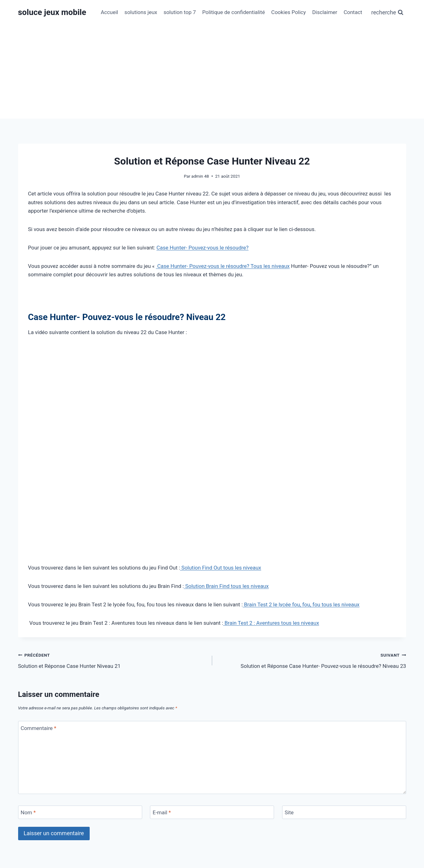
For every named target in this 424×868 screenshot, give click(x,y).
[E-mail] (212, 812)
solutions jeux (141, 12)
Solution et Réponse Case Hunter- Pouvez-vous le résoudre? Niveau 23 (312, 660)
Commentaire (38, 728)
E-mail (162, 812)
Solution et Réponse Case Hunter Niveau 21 (112, 660)
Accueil (109, 12)
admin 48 (200, 176)
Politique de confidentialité (234, 12)
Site (289, 812)
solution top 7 (180, 12)
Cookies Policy (289, 12)
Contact (353, 12)
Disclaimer (325, 12)
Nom (28, 812)
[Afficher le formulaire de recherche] (387, 13)
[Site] (344, 812)
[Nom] (80, 812)
